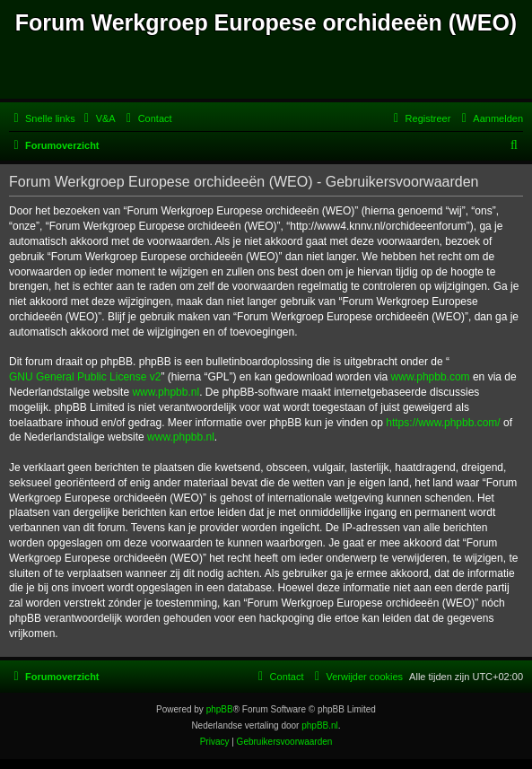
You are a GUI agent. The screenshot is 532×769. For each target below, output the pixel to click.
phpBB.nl (320, 725)
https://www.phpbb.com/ (443, 423)
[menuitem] (98, 118)
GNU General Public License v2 (85, 377)
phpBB (220, 709)
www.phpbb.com (431, 377)
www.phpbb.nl (166, 392)
